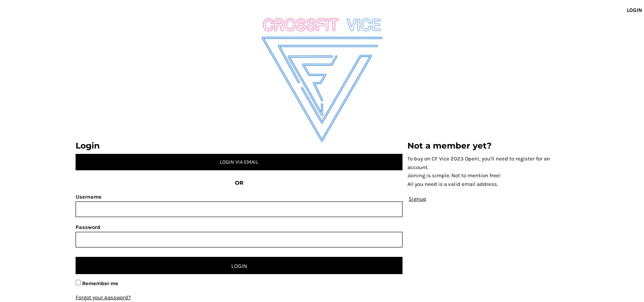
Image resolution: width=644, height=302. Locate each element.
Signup (417, 199)
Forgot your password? (103, 297)
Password (88, 227)
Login (634, 10)
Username (89, 197)
